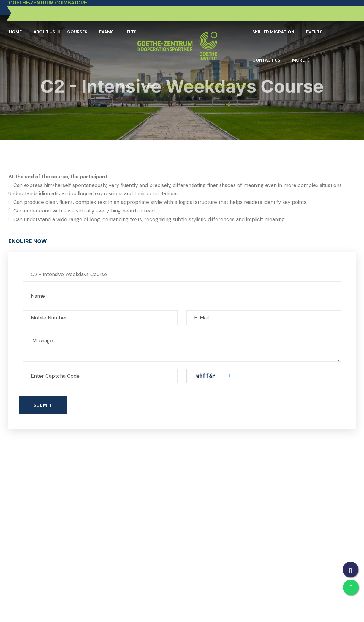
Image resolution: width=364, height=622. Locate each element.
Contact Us (266, 60)
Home (15, 32)
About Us (44, 32)
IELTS (131, 32)
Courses (77, 32)
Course (150, 81)
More (298, 60)
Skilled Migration (273, 32)
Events (314, 32)
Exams (106, 32)
